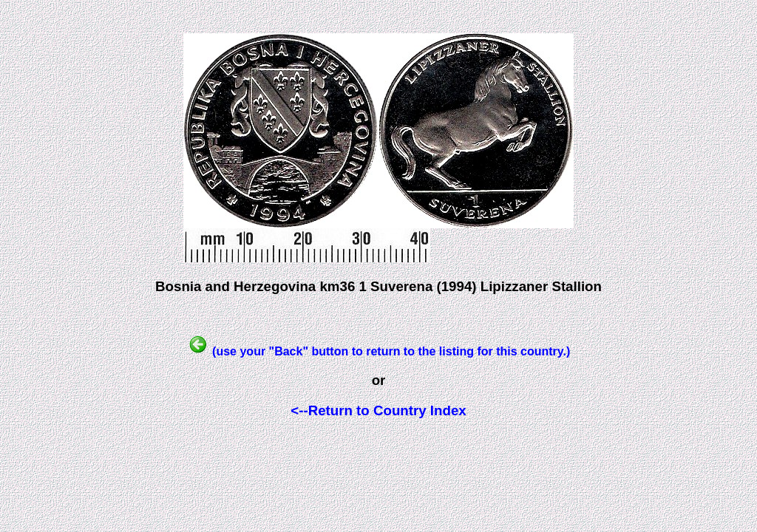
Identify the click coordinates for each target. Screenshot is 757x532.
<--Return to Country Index (378, 410)
